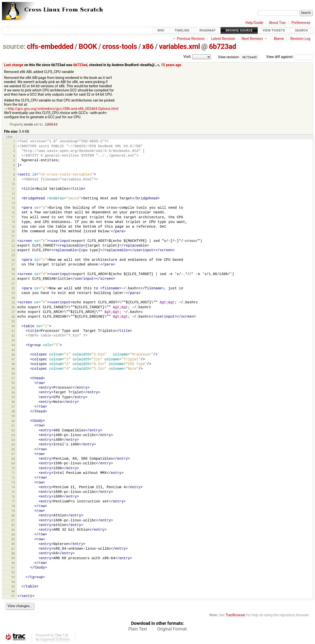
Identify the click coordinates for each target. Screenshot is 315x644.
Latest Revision (223, 39)
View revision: (229, 57)
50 (13, 374)
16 (13, 213)
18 (13, 222)
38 (13, 317)
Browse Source (239, 30)
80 (13, 516)
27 (13, 265)
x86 (148, 46)
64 (13, 440)
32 (13, 289)
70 (13, 469)
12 (13, 194)
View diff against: (290, 57)
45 (13, 350)
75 (13, 492)
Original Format (172, 629)
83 (13, 530)
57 (13, 407)
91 (13, 568)
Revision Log (300, 39)
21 (13, 237)
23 (13, 246)
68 (13, 459)
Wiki (161, 30)
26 (13, 260)
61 (13, 426)
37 (13, 312)
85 (13, 540)
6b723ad (222, 46)
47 (13, 360)
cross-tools (120, 46)
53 (13, 388)
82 (13, 525)
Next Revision (252, 39)
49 (13, 369)
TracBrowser (236, 616)
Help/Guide (254, 23)
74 (13, 488)
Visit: (187, 57)
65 (13, 445)
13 (13, 199)
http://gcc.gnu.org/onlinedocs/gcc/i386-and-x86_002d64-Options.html (61, 109)
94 (13, 582)
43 (13, 341)
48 (13, 364)
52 (13, 383)
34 (13, 298)
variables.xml (179, 46)
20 (13, 232)
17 (13, 218)
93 (13, 578)
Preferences (301, 23)
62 (13, 431)
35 (13, 303)
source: (14, 46)
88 (13, 554)
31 (13, 284)
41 (13, 331)
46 (13, 355)
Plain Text (138, 629)
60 (13, 421)
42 (13, 336)
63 (13, 435)
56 (13, 402)
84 (13, 535)
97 (13, 596)
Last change (14, 65)
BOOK (88, 46)
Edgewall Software (55, 640)
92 (13, 573)
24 (13, 251)
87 (13, 549)
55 (13, 398)
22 (13, 241)
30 (13, 279)
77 (13, 502)
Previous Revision (191, 39)
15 (13, 208)
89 (13, 559)
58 (13, 412)
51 (13, 379)
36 (13, 308)
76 (13, 497)
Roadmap (207, 30)
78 (13, 506)
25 (13, 256)
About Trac (277, 23)
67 (13, 454)
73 (13, 483)
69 (13, 464)
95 (13, 587)
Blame (279, 39)
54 (13, 393)
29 (13, 274)
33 (13, 293)
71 (13, 473)
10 (13, 184)
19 (13, 227)
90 (13, 563)
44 (13, 345)
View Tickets (274, 30)
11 (13, 189)
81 (13, 521)
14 (13, 203)
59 (13, 417)
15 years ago (171, 65)
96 (13, 592)
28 (13, 270)
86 (13, 544)
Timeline (182, 30)
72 (13, 478)
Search (301, 30)
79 (13, 511)
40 (13, 327)
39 (13, 322)
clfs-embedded (50, 46)
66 (13, 450)
